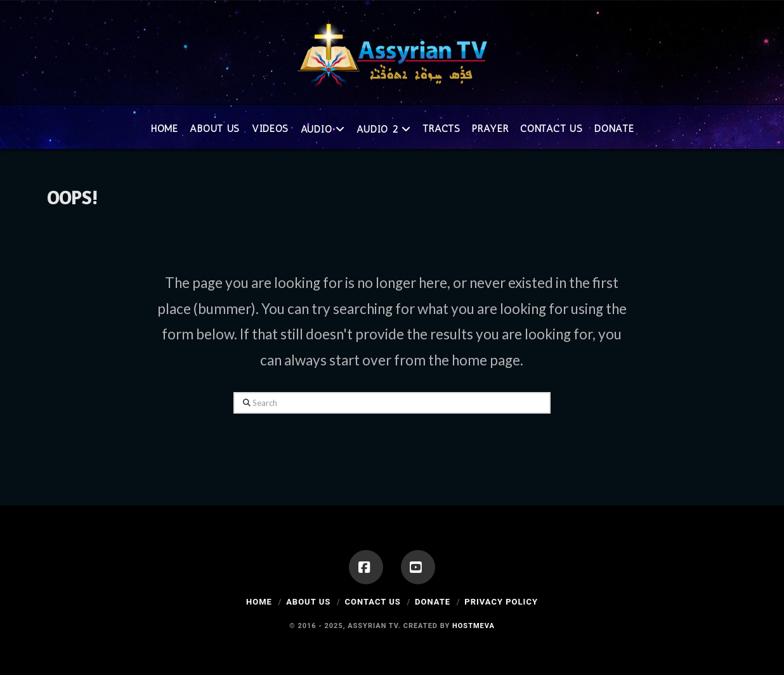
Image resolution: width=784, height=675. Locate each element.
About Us (308, 602)
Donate (433, 602)
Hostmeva (474, 626)
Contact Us (372, 602)
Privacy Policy (501, 602)
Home (259, 602)
